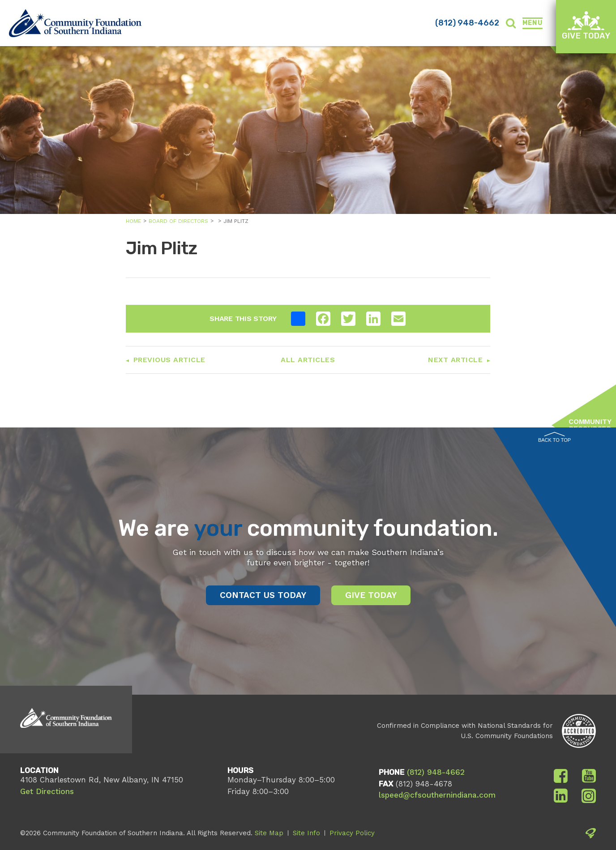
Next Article (455, 360)
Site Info (306, 833)
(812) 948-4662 (467, 23)
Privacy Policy (352, 833)
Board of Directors (178, 221)
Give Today (586, 26)
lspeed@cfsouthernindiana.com (437, 795)
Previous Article (169, 360)
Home (133, 221)
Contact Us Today (263, 595)
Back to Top (554, 437)
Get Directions (47, 791)
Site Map (269, 833)
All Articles (308, 360)
